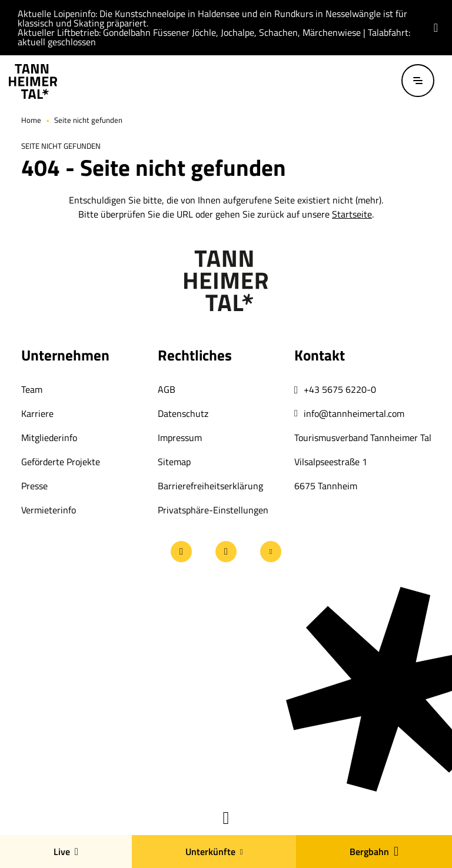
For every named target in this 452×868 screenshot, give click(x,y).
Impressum (180, 438)
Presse (34, 486)
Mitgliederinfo (49, 438)
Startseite (352, 214)
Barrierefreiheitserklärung (210, 486)
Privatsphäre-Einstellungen (213, 510)
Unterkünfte (214, 852)
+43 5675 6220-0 (340, 389)
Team (32, 389)
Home (31, 120)
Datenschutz (183, 413)
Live (66, 852)
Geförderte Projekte (61, 462)
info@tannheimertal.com (354, 413)
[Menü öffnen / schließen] (418, 81)
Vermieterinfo (49, 510)
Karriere (37, 413)
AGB (167, 389)
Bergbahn (374, 852)
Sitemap (174, 462)
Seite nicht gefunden (88, 120)
